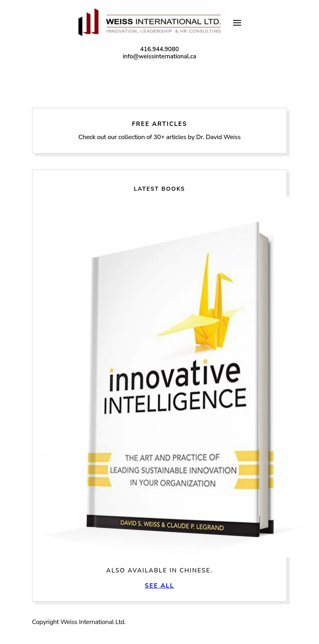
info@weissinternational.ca (159, 56)
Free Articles (159, 131)
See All (159, 586)
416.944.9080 (159, 49)
